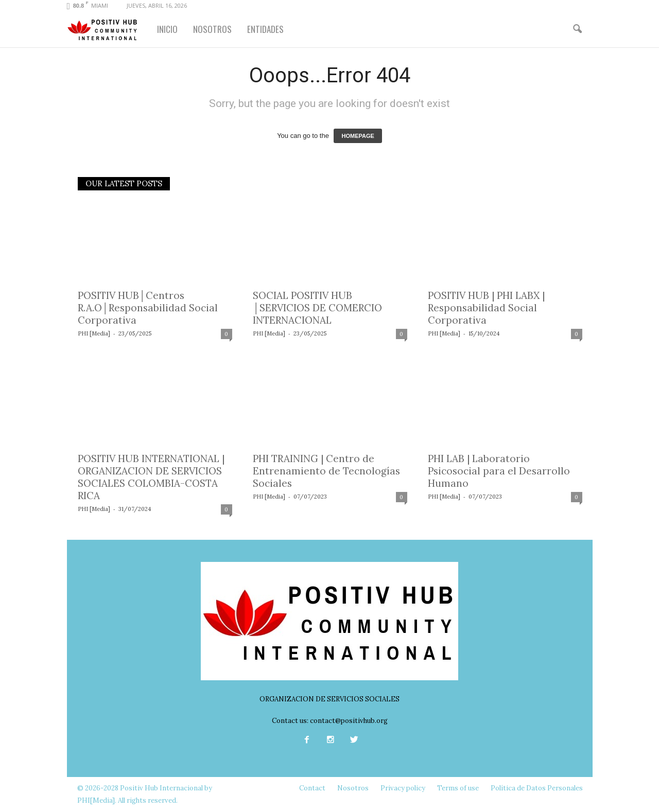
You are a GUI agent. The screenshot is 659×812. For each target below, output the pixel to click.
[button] (577, 29)
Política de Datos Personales (537, 788)
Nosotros (353, 788)
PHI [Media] (94, 333)
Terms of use (458, 788)
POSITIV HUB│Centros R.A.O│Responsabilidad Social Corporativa (148, 308)
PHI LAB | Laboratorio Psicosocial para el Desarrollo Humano (499, 471)
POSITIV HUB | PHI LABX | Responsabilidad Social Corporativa (486, 308)
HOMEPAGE (358, 136)
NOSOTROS (212, 29)
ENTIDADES (265, 29)
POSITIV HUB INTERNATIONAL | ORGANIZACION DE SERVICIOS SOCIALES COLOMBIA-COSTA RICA (151, 477)
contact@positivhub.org (349, 721)
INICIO (167, 29)
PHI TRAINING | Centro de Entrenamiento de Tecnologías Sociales (326, 471)
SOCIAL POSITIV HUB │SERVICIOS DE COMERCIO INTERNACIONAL (317, 308)
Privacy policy (403, 788)
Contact (312, 788)
